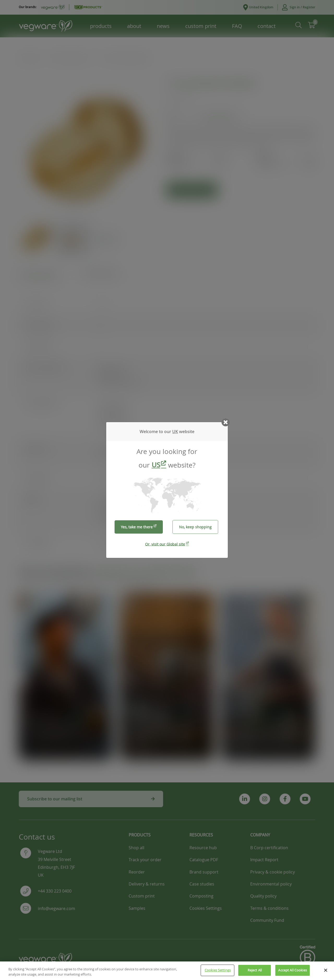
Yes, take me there (137, 527)
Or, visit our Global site (165, 544)
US (156, 465)
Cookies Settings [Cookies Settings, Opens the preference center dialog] (218, 975)
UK (175, 432)
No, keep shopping (195, 527)
